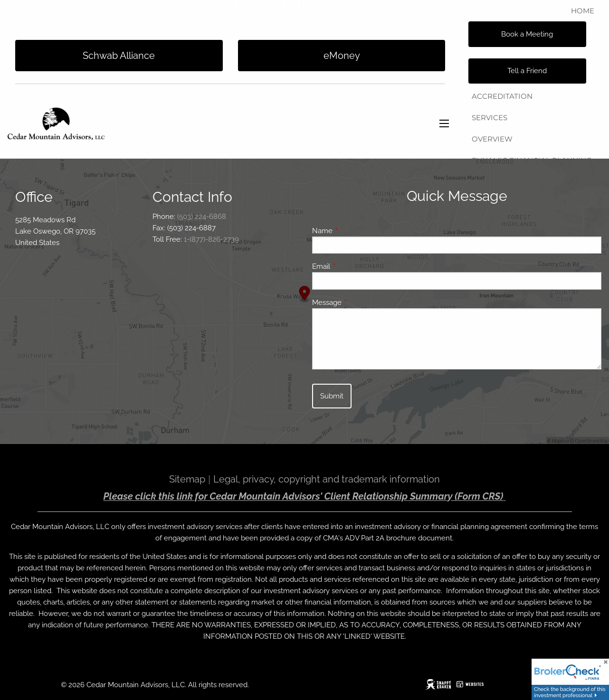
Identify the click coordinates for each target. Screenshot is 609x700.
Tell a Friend (527, 71)
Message (361, 303)
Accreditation (502, 96)
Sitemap (187, 479)
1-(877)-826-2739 (211, 239)
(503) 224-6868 (202, 217)
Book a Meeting (527, 34)
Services (490, 118)
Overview (492, 139)
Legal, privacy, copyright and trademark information (327, 479)
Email (356, 266)
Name (357, 231)
